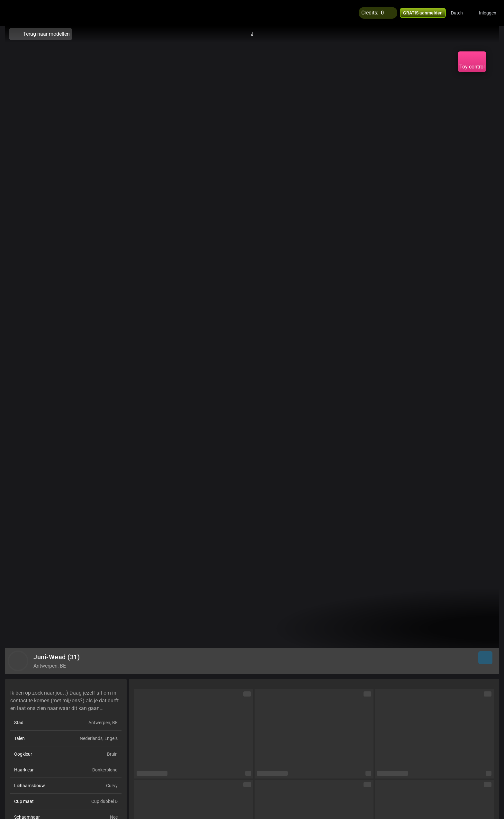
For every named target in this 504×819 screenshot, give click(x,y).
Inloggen (488, 13)
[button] (461, 13)
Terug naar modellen (41, 34)
